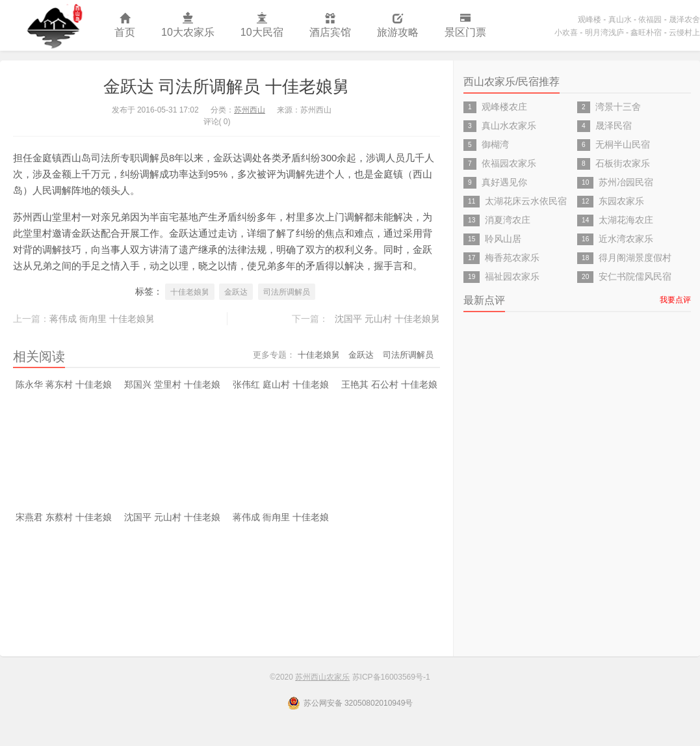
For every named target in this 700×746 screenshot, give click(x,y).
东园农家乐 (621, 201)
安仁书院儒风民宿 (635, 276)
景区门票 (465, 26)
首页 (125, 26)
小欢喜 (566, 33)
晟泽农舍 (684, 20)
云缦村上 (684, 33)
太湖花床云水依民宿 (526, 201)
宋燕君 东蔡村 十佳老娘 (64, 517)
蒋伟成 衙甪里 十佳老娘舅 (102, 319)
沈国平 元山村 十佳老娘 (172, 517)
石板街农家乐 (623, 163)
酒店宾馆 (330, 26)
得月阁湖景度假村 (635, 258)
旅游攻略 (398, 26)
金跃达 (236, 292)
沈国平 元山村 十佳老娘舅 (387, 319)
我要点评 (675, 300)
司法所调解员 (287, 292)
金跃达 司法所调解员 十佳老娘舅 (226, 87)
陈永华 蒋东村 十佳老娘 (64, 384)
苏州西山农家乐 (51, 25)
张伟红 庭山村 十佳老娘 (281, 384)
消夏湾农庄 (508, 220)
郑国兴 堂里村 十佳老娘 (172, 384)
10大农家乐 (188, 26)
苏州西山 (250, 110)
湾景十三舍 (618, 107)
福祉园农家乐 (512, 276)
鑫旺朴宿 (646, 33)
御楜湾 (495, 144)
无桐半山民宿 (623, 144)
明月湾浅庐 (604, 33)
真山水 (620, 20)
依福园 (650, 20)
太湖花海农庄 (626, 220)
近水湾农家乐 (626, 239)
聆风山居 (503, 239)
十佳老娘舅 (190, 292)
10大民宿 (262, 26)
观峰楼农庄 (504, 107)
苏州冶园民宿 (626, 182)
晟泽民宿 (614, 126)
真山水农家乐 (509, 126)
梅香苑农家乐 (512, 258)
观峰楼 (590, 20)
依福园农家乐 (509, 163)
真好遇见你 (504, 182)
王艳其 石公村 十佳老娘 (389, 384)
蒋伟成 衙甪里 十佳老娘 (281, 517)
